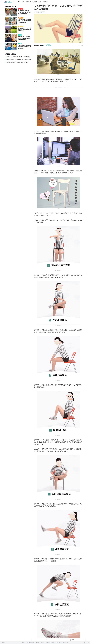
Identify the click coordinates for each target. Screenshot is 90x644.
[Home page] (8, 2)
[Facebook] (85, 643)
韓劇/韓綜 (28, 2)
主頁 (14, 2)
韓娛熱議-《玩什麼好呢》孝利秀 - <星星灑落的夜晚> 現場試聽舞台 (19, 57)
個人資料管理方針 (30, 643)
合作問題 (37, 643)
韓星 (23, 2)
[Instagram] (88, 643)
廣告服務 (42, 643)
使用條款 (24, 643)
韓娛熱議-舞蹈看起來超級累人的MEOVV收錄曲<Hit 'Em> (19, 62)
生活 (40, 2)
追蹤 (48, 45)
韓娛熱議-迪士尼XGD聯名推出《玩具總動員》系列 (19, 60)
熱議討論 (35, 2)
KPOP (19, 2)
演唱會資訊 (45, 2)
